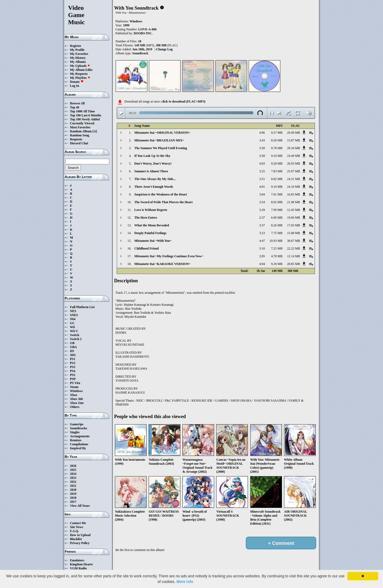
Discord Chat (79, 143)
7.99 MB (277, 210)
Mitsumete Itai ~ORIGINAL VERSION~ (162, 133)
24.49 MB (294, 156)
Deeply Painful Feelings (150, 233)
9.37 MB (277, 133)
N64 (73, 319)
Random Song (80, 135)
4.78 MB (277, 256)
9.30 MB (277, 264)
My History (78, 58)
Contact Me (78, 523)
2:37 (262, 218)
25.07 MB (294, 171)
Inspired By (78, 448)
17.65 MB (294, 225)
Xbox (74, 395)
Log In (74, 86)
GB (72, 343)
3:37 (262, 225)
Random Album (81, 131)
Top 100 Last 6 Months (86, 115)
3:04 (262, 194)
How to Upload (80, 535)
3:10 (262, 248)
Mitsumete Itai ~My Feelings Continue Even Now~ (169, 256)
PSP (73, 379)
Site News (77, 527)
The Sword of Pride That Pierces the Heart (163, 202)
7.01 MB (277, 194)
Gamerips (77, 424)
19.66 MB (294, 218)
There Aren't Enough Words (154, 187)
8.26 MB (277, 225)
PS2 (73, 363)
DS (72, 351)
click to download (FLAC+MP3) (183, 101)
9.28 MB (277, 164)
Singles (75, 432)
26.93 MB (294, 164)
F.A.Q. (74, 531)
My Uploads (80, 66)
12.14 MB (294, 256)
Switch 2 (76, 339)
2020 (73, 490)
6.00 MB (277, 218)
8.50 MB (277, 140)
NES (73, 311)
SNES (74, 315)
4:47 (262, 241)
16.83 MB (294, 194)
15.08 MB (294, 233)
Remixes (76, 440)
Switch (75, 335)
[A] (95, 131)
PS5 (73, 375)
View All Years (80, 506)
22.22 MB (294, 248)
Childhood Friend (147, 248)
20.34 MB (294, 148)
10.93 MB (276, 241)
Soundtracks (79, 428)
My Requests (79, 74)
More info (185, 582)
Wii (72, 327)
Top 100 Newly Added (85, 119)
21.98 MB (294, 202)
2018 (73, 498)
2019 (73, 494)
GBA (73, 347)
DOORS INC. (143, 33)
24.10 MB (294, 187)
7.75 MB (277, 233)
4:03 (262, 164)
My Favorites (79, 54)
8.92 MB (277, 202)
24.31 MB (294, 179)
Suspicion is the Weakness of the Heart (161, 194)
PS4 (73, 371)
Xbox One (77, 403)
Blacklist (76, 539)
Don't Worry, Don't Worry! (153, 164)
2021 (73, 486)
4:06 (262, 133)
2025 (73, 470)
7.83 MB (277, 171)
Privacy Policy (80, 543)
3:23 (262, 233)
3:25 (262, 171)
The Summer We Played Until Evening (161, 148)
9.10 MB (277, 156)
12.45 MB (294, 210)
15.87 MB (294, 140)
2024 (73, 474)
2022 (73, 482)
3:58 (262, 156)
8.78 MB (277, 148)
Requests (76, 139)
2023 (73, 478)
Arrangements (80, 436)
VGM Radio (78, 568)
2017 (73, 502)
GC (72, 323)
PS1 (73, 359)
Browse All (77, 103)
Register (76, 46)
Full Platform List (82, 307)
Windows (76, 391)
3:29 (262, 210)
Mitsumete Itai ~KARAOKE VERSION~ (162, 264)
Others (75, 407)
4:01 (262, 187)
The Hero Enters (146, 218)
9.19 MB (277, 187)
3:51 (262, 179)
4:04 (262, 264)
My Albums (78, 62)
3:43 (262, 140)
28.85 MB (294, 264)
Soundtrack (140, 53)
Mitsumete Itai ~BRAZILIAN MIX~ (159, 140)
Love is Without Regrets (151, 210)
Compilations (79, 444)
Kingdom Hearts (81, 564)
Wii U (74, 331)
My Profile (77, 50)
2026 (73, 466)
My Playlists (80, 78)
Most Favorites (80, 127)
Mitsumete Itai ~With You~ (153, 241)
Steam (74, 387)
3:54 (262, 202)
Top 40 (75, 107)
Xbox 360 (76, 399)
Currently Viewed (82, 123)
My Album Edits (81, 70)
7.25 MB (277, 248)
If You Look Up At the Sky (152, 156)
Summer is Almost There (151, 171)
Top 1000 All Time (82, 111)
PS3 (73, 367)
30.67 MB (294, 241)
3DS (73, 355)
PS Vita (75, 383)
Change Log (164, 49)
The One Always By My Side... (155, 179)
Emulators (77, 560)
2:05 (262, 256)
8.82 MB (277, 179)
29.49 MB (294, 133)
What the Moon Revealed (152, 225)
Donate (77, 82)
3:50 (262, 148)
